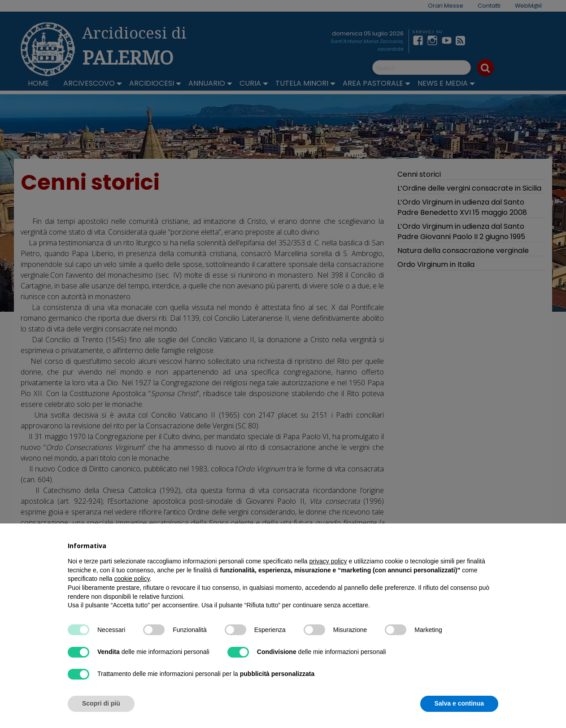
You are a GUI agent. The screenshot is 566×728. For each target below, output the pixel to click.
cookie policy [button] (132, 579)
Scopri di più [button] (101, 703)
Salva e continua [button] (459, 703)
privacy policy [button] (328, 561)
